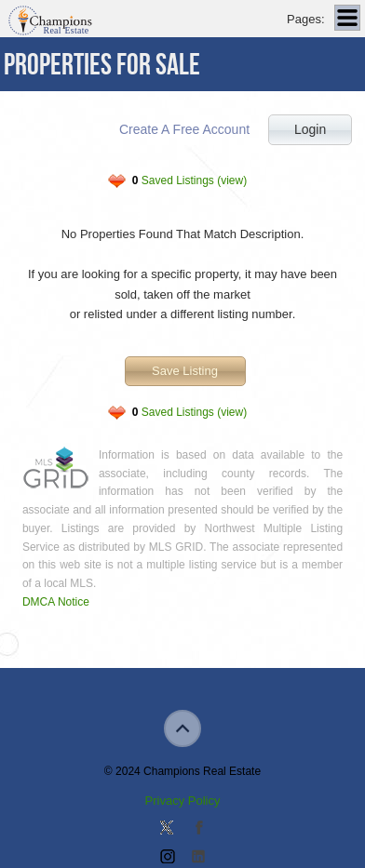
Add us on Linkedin (198, 858)
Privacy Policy (183, 801)
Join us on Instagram (167, 858)
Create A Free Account (184, 129)
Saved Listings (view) (189, 180)
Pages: (305, 19)
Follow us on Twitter (167, 829)
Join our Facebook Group (198, 829)
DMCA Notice (56, 602)
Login (310, 129)
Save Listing (185, 371)
